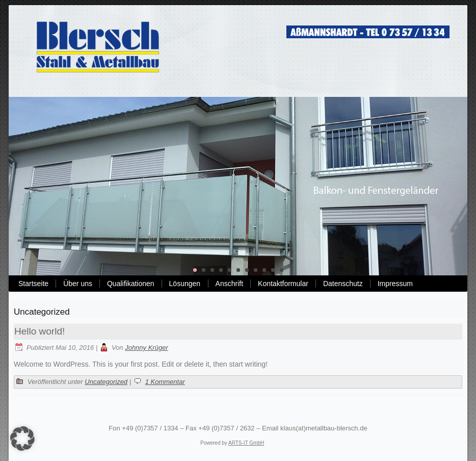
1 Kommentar (165, 382)
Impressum (395, 284)
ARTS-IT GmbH (246, 443)
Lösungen (185, 284)
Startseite (33, 284)
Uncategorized (106, 382)
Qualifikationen (131, 284)
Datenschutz (343, 284)
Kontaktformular (283, 284)
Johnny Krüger (147, 348)
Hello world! (39, 331)
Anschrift (229, 284)
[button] (22, 439)
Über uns (78, 284)
